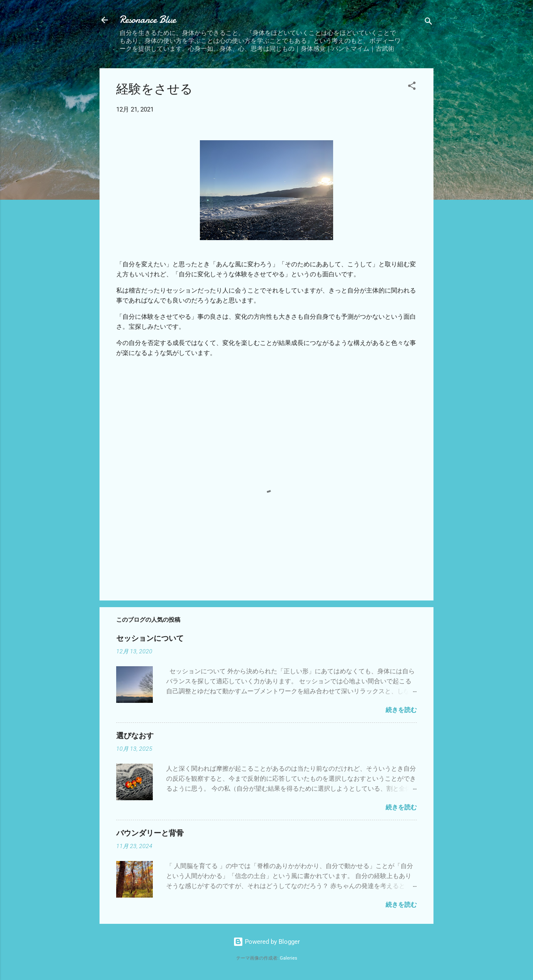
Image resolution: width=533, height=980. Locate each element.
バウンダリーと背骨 (150, 833)
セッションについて (150, 639)
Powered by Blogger (266, 942)
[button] (412, 87)
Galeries (289, 958)
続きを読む (401, 710)
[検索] (428, 23)
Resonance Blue (148, 20)
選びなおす (135, 736)
